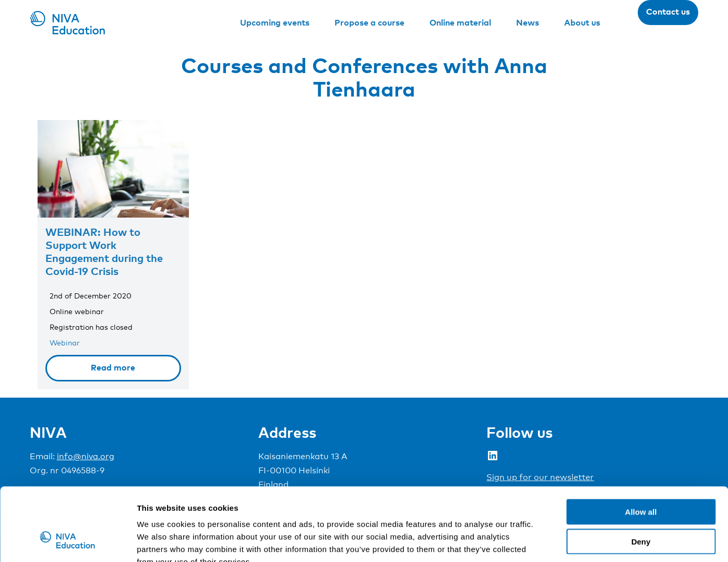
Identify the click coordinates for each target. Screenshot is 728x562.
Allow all (641, 449)
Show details (548, 541)
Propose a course (369, 22)
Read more (113, 367)
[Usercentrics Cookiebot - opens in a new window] (68, 542)
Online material (460, 22)
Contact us (668, 11)
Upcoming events (275, 22)
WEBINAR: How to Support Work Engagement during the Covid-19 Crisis (104, 251)
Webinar (65, 343)
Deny (641, 479)
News (528, 22)
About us (582, 22)
